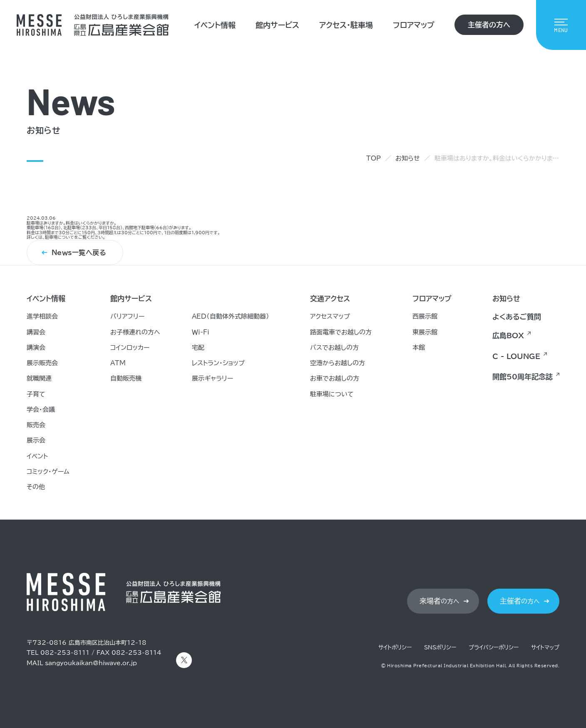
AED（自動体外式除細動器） (231, 316)
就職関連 (39, 378)
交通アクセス (330, 298)
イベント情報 (215, 25)
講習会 (36, 332)
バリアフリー (127, 316)
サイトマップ (545, 648)
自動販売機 (126, 378)
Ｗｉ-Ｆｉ (201, 332)
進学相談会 (42, 316)
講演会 (36, 348)
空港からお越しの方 (338, 363)
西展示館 (425, 316)
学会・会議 (41, 410)
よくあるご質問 (517, 317)
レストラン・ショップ (218, 363)
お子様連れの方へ (135, 332)
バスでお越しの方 (334, 348)
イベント (37, 456)
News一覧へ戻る (79, 253)
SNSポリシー (440, 648)
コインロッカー (130, 348)
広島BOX (508, 336)
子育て (36, 394)
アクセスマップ (330, 316)
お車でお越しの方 (335, 378)
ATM (118, 363)
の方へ (439, 601)
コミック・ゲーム (48, 472)
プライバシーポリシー (494, 648)
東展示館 (425, 332)
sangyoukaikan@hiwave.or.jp (91, 663)
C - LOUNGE (516, 356)
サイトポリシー (395, 648)
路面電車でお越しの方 (341, 332)
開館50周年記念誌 (523, 377)
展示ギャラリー (212, 378)
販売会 (36, 425)
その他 (36, 487)
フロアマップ (414, 25)
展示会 (36, 440)
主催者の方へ (489, 25)
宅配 (198, 348)
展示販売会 (42, 363)
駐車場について (60, 238)
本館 (419, 348)
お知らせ (408, 158)
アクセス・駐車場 (346, 25)
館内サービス (277, 25)
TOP (374, 158)
